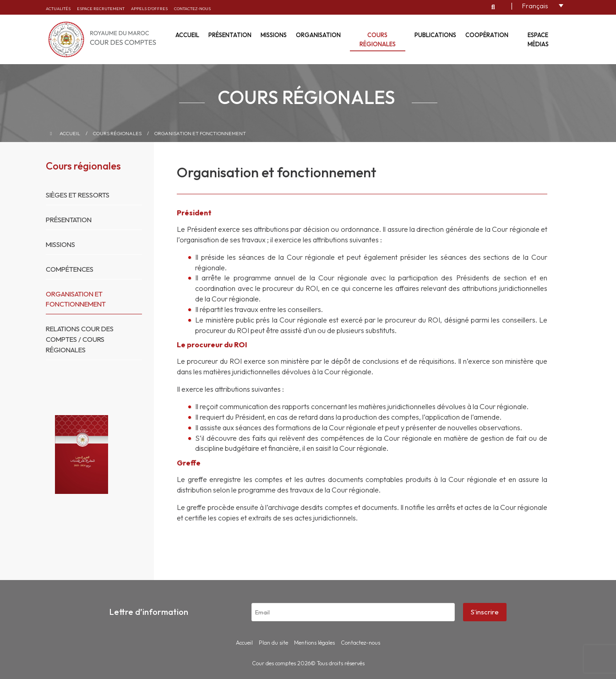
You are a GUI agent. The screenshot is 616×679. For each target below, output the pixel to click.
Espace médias (538, 39)
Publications (435, 35)
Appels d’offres (149, 8)
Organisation (318, 35)
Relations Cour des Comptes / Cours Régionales (82, 339)
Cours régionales (378, 39)
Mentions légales (314, 643)
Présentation (230, 35)
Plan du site (273, 643)
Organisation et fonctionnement (200, 133)
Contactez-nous (192, 8)
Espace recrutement (101, 8)
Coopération (487, 35)
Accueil (187, 35)
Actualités (58, 8)
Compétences (71, 269)
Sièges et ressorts (79, 195)
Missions (274, 35)
